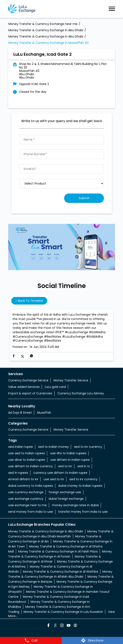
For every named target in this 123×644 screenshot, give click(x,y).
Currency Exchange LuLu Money (81, 393)
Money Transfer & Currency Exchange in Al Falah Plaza (58, 551)
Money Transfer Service (71, 380)
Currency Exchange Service (28, 380)
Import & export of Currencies (30, 393)
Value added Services (24, 387)
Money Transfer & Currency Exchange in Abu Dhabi (46, 531)
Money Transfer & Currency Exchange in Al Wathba (61, 572)
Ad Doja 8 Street (20, 413)
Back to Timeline (29, 301)
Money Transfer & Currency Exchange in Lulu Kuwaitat (63, 612)
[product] (62, 184)
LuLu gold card (55, 387)
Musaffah (44, 413)
